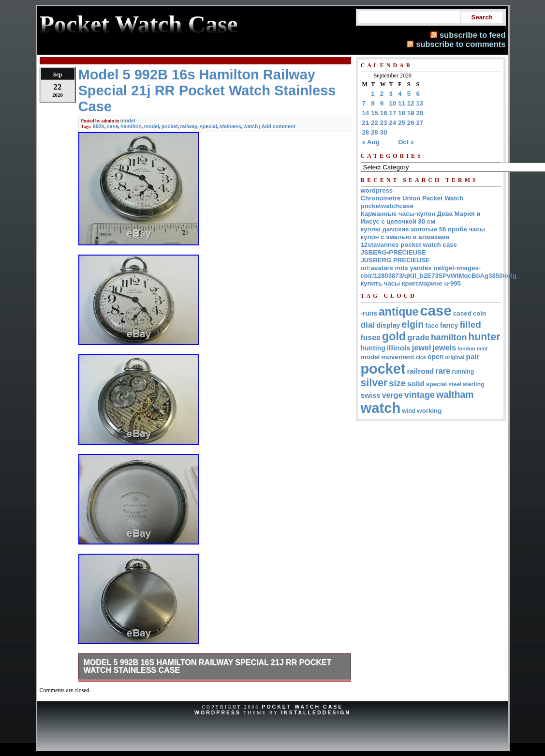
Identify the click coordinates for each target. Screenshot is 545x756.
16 (384, 113)
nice (421, 357)
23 (384, 123)
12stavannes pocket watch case (409, 245)
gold (394, 336)
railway (189, 126)
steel (455, 384)
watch (251, 126)
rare (443, 371)
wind (409, 411)
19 (411, 113)
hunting (373, 348)
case (112, 126)
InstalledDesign (316, 712)
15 (375, 113)
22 (375, 123)
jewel (422, 348)
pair (473, 356)
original (455, 357)
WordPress (218, 712)
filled (470, 325)
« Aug (371, 142)
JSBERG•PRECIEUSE (393, 252)
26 (411, 123)
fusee (371, 338)
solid (416, 384)
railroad (420, 371)
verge (392, 395)
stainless (230, 126)
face (432, 325)
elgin (413, 324)
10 (393, 103)
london (466, 348)
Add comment (278, 126)
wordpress (377, 190)
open (435, 357)
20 (420, 113)
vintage (420, 395)
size (397, 383)
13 (420, 103)
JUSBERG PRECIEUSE (396, 260)
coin (480, 313)
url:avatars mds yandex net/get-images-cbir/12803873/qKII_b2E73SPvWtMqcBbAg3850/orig (439, 272)
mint (482, 348)
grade (418, 338)
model (128, 121)
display (388, 325)
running (463, 372)
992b (99, 126)
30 (384, 132)
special (208, 126)
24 (393, 123)
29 (375, 132)
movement (398, 357)
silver (374, 383)
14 (366, 113)
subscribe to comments (461, 44)
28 (366, 132)
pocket (170, 126)
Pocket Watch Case (302, 707)
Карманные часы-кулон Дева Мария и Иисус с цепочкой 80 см (421, 218)
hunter (484, 337)
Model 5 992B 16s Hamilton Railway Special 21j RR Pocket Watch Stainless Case (208, 666)
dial (368, 325)
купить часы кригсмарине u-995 (411, 283)
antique (399, 312)
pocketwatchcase (387, 206)
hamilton (131, 126)
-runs (369, 313)
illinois (399, 348)
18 (402, 113)
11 (402, 103)
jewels (445, 348)
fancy (449, 325)
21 (366, 123)
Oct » (406, 142)
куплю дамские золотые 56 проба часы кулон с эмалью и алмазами (423, 233)
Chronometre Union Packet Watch (412, 198)
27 (420, 123)
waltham (455, 394)
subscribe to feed (473, 35)
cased (462, 313)
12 (411, 103)
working (429, 411)
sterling (474, 384)
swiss (371, 395)
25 (402, 123)
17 (393, 113)
